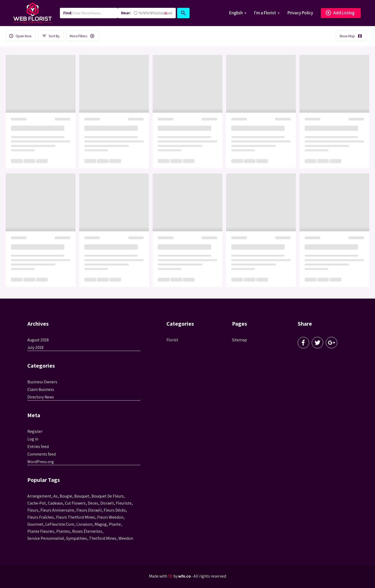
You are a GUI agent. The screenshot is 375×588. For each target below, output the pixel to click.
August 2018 (38, 340)
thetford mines (103, 538)
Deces (93, 503)
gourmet (35, 524)
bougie (66, 496)
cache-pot (37, 503)
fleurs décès (115, 510)
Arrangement (39, 496)
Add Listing (340, 13)
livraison (84, 524)
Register (35, 431)
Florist (172, 340)
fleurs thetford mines (76, 517)
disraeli (107, 503)
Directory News (41, 397)
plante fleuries (41, 531)
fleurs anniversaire (57, 510)
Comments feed (42, 454)
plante (115, 524)
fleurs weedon (110, 517)
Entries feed (38, 447)
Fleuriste (124, 503)
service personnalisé (46, 538)
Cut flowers (75, 503)
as (55, 496)
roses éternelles (87, 531)
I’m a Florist (265, 13)
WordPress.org (41, 462)
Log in (33, 439)
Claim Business (41, 389)
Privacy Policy (300, 13)
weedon (126, 538)
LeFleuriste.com (60, 524)
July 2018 (35, 347)
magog (101, 524)
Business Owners (42, 382)
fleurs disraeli (89, 510)
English (236, 13)
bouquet (82, 496)
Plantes (63, 531)
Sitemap (239, 340)
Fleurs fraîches (41, 517)
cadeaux (55, 503)
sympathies (77, 538)
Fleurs (33, 510)
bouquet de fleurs (108, 496)
